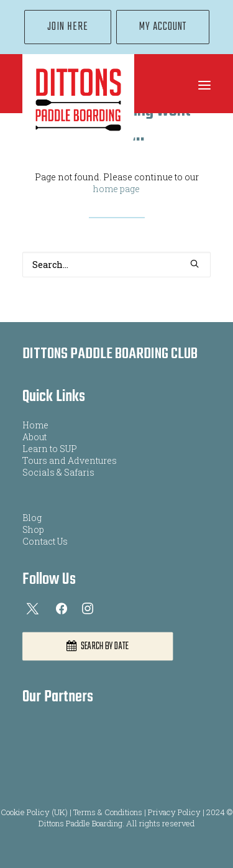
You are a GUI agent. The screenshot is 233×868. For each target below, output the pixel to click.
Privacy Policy (174, 812)
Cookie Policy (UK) (34, 812)
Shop (33, 529)
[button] (204, 85)
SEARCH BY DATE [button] (98, 647)
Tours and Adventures (70, 460)
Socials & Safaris (58, 472)
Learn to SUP (50, 449)
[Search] (116, 265)
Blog (32, 518)
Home (35, 425)
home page (116, 189)
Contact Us (45, 541)
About (34, 437)
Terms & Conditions (108, 812)
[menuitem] (68, 27)
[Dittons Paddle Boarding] (78, 101)
